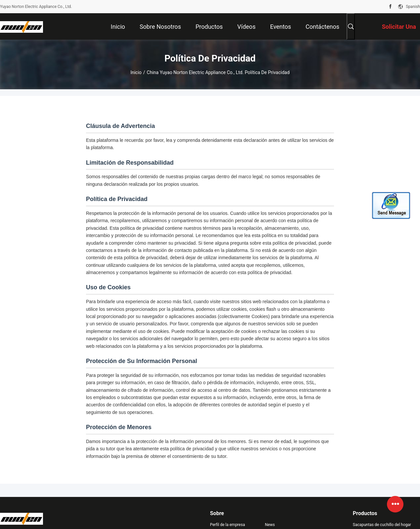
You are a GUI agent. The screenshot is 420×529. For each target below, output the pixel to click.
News (270, 525)
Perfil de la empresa (228, 525)
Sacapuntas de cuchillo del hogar (382, 525)
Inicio (136, 72)
